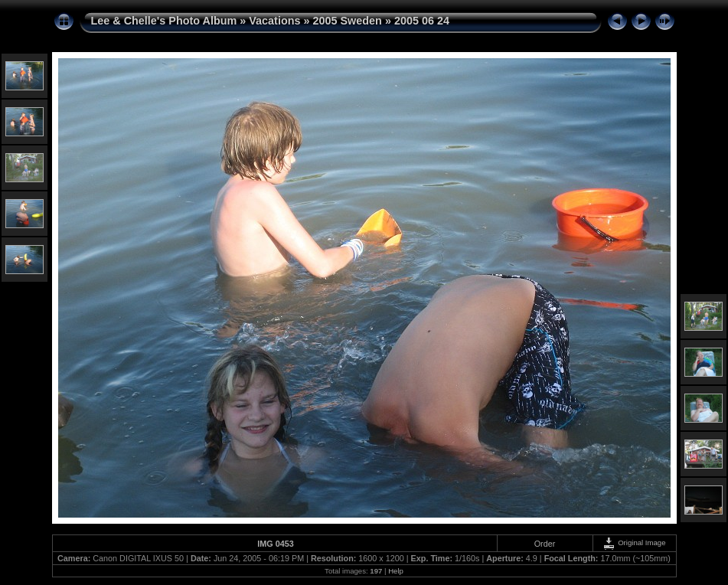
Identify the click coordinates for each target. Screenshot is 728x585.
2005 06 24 (422, 21)
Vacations (274, 21)
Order (545, 544)
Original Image (634, 543)
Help (396, 571)
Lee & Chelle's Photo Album (164, 21)
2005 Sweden (348, 21)
